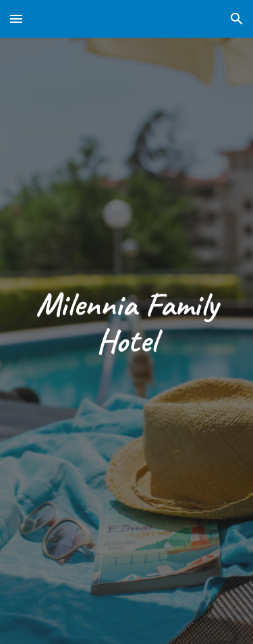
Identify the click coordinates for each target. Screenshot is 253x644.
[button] (16, 19)
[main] (127, 322)
